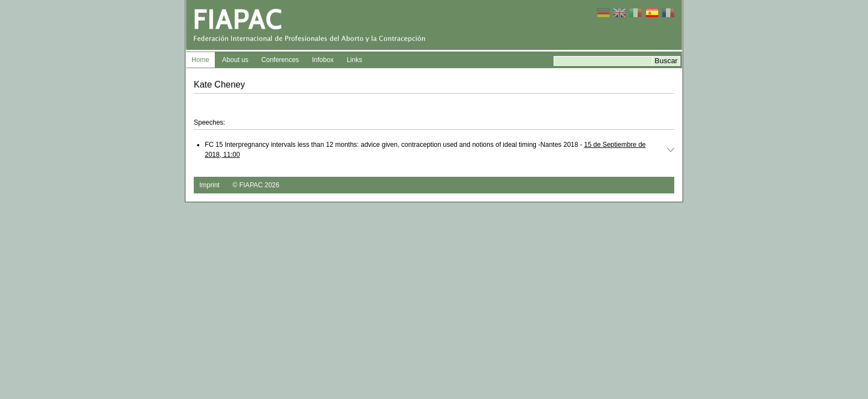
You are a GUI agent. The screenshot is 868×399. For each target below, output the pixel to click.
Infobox (322, 60)
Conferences (280, 60)
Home (200, 60)
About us (235, 60)
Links (354, 60)
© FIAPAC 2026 (256, 185)
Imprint (210, 185)
